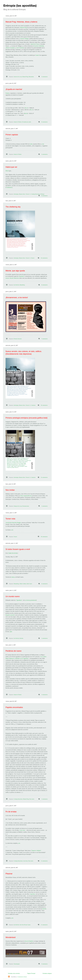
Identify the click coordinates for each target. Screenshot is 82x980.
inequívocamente (10, 615)
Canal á (37, 55)
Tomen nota (10, 519)
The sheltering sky (13, 207)
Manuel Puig (23, 27)
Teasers (33, 258)
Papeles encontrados (14, 707)
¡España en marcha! (14, 89)
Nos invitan (10, 490)
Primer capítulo (12, 135)
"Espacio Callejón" (36, 850)
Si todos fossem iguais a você (18, 549)
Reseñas (21, 638)
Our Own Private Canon (25, 925)
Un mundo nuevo (13, 596)
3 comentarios (44, 77)
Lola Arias (22, 830)
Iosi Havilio (16, 285)
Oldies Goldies (23, 584)
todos (31, 144)
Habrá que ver (11, 167)
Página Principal (31, 973)
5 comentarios (44, 154)
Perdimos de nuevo (14, 651)
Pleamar (9, 874)
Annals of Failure (18, 122)
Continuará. (9, 187)
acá (12, 530)
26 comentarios (44, 258)
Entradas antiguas (47, 973)
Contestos (33, 405)
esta (43, 144)
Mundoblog (22, 285)
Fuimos (8, 93)
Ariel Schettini (20, 48)
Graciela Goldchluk (39, 46)
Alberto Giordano (10, 48)
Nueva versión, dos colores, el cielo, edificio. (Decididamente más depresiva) (24, 353)
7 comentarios (44, 339)
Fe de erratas (11, 812)
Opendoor (21, 276)
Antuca (13, 577)
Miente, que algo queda (15, 271)
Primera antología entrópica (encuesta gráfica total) (26, 418)
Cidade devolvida (13, 553)
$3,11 (26, 108)
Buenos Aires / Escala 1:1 (25, 194)
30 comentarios (44, 537)
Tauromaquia (17, 964)
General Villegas (24, 39)
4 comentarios (44, 584)
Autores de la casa (18, 77)
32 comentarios (44, 477)
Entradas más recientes (14, 973)
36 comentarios (44, 405)
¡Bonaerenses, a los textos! (17, 298)
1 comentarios (44, 506)
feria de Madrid (29, 941)
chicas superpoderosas (26, 496)
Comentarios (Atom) (22, 977)
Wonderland (11, 937)
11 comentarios (44, 861)
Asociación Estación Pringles (13, 523)
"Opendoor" (19, 600)
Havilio (44, 909)
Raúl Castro (29, 584)
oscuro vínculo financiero (12, 278)
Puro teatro (32, 799)
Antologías (16, 194)
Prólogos (42, 194)
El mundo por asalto (27, 122)
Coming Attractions (35, 194)
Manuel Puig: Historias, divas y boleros (21, 22)
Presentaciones (26, 506)
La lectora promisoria (30, 600)
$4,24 (26, 113)
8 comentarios (44, 122)
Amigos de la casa (18, 506)
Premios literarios (18, 339)
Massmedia (31, 77)
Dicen (7, 171)
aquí (11, 632)
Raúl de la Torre (35, 44)
